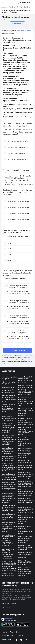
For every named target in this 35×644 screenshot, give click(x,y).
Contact (4, 632)
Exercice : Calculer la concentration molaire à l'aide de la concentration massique (25, 412)
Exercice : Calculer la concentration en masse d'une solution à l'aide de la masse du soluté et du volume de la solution (9, 527)
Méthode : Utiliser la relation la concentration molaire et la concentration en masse (25, 530)
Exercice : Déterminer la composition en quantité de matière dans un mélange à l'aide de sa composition (25, 453)
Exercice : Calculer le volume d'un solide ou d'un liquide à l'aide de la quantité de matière (9, 477)
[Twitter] (21, 640)
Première (12, 7)
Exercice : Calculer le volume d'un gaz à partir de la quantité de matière (9, 517)
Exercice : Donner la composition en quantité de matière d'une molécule (8, 451)
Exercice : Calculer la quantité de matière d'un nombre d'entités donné (9, 398)
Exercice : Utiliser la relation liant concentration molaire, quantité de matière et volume (26, 401)
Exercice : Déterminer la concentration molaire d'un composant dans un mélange (25, 441)
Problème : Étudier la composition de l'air (25, 461)
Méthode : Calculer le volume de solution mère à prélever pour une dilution (25, 555)
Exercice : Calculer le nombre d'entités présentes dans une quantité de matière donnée (8, 408)
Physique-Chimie (23, 7)
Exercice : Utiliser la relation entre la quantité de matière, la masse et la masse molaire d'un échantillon (9, 440)
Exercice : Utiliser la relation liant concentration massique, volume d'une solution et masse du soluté (8, 553)
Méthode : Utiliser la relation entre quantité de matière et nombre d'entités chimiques (25, 475)
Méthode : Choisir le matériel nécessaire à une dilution (25, 563)
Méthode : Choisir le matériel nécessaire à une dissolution (25, 547)
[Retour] (3, 2)
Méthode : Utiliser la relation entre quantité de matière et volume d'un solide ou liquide (25, 493)
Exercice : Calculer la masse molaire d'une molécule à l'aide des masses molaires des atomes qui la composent (8, 428)
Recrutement (20, 635)
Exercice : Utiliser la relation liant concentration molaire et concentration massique (25, 431)
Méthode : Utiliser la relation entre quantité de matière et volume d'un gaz (25, 501)
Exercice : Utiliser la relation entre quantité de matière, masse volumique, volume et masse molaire (9, 486)
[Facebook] (17, 640)
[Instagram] (26, 640)
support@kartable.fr (11, 603)
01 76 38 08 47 (25, 3)
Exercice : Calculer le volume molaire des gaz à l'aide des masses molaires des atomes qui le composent (8, 498)
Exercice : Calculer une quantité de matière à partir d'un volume (9, 459)
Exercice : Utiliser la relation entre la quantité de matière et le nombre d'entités (9, 418)
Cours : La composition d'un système (9, 378)
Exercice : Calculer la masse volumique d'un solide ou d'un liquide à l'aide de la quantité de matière (9, 467)
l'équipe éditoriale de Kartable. (24, 30)
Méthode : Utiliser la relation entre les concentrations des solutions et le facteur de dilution (25, 571)
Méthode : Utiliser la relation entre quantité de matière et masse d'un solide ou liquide (25, 484)
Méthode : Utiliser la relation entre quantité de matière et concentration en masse (25, 519)
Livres (18, 632)
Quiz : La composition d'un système (9, 383)
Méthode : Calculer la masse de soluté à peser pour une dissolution (25, 539)
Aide (11, 632)
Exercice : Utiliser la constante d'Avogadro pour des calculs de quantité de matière (9, 390)
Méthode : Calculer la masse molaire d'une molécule (25, 467)
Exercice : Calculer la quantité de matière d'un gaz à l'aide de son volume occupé (8, 508)
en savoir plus (29, 358)
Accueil (4, 7)
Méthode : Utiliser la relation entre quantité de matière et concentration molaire (25, 510)
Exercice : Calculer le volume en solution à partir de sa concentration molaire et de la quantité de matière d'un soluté (25, 390)
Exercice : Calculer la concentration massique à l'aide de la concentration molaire (26, 421)
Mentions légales (7, 635)
